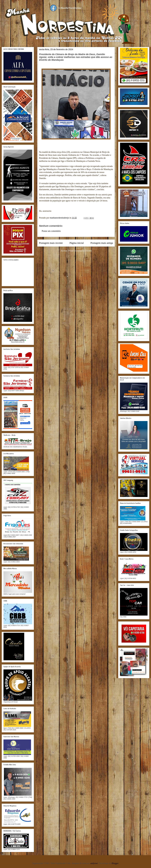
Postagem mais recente (51, 243)
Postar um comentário (51, 231)
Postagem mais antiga (102, 243)
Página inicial (77, 243)
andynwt (94, 863)
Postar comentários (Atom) (80, 251)
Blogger (115, 863)
